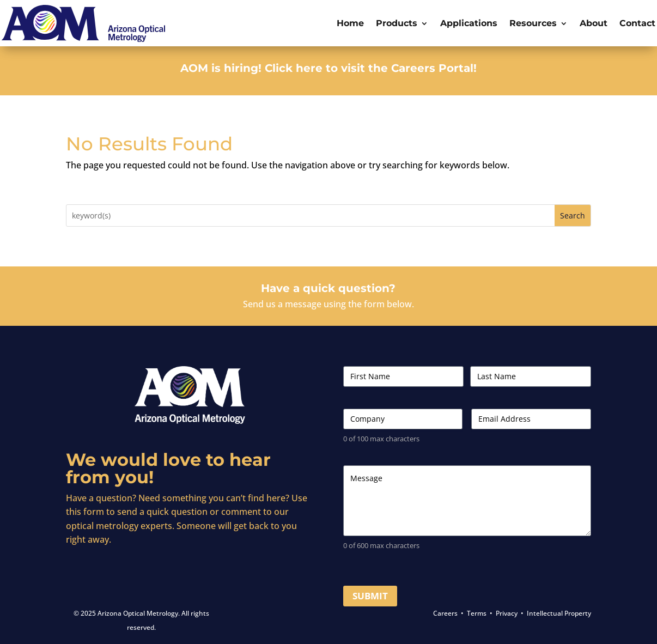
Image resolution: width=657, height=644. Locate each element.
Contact (637, 23)
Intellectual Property (559, 613)
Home (350, 23)
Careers (445, 613)
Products (397, 23)
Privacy (507, 613)
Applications (469, 23)
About (594, 23)
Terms (477, 613)
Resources (533, 23)
